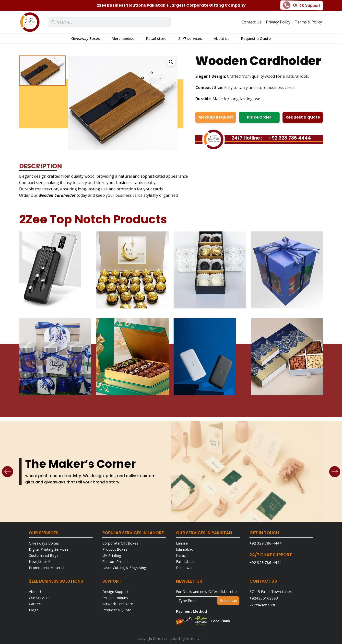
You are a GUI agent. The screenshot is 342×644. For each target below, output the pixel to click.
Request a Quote (256, 38)
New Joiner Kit (41, 561)
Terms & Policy (308, 22)
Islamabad (185, 549)
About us (222, 38)
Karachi (182, 555)
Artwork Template (118, 604)
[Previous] (8, 472)
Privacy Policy (278, 22)
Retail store (156, 38)
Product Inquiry (115, 598)
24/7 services (190, 38)
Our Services (40, 598)
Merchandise (123, 38)
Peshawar (184, 568)
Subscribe (228, 601)
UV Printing (112, 555)
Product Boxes (115, 549)
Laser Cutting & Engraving (124, 568)
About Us (37, 591)
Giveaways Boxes (44, 543)
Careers (36, 604)
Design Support (115, 591)
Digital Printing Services (49, 549)
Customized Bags (44, 555)
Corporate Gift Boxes (120, 543)
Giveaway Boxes (86, 38)
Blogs (34, 610)
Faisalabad (185, 561)
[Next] (335, 472)
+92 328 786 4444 (290, 138)
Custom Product (116, 561)
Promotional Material (47, 568)
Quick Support (302, 5)
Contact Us (251, 22)
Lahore (182, 543)
